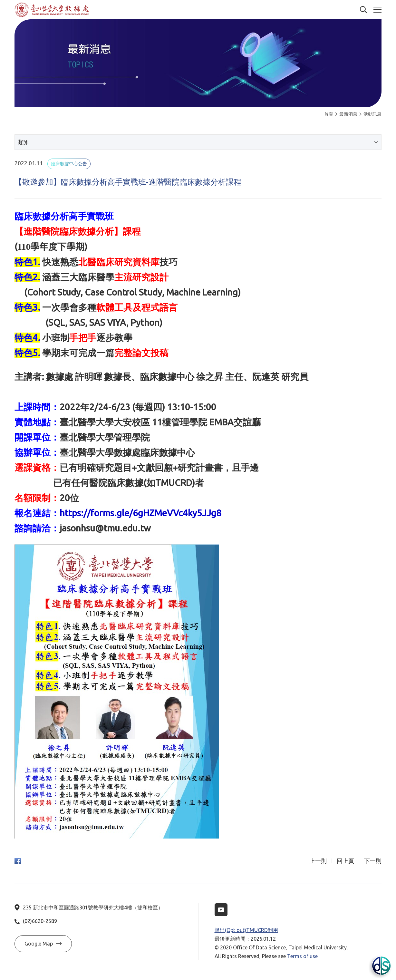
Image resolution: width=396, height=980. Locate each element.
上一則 (318, 861)
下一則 (373, 861)
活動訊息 (371, 114)
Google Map (43, 944)
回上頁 (345, 861)
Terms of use (302, 956)
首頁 (329, 114)
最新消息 (346, 114)
